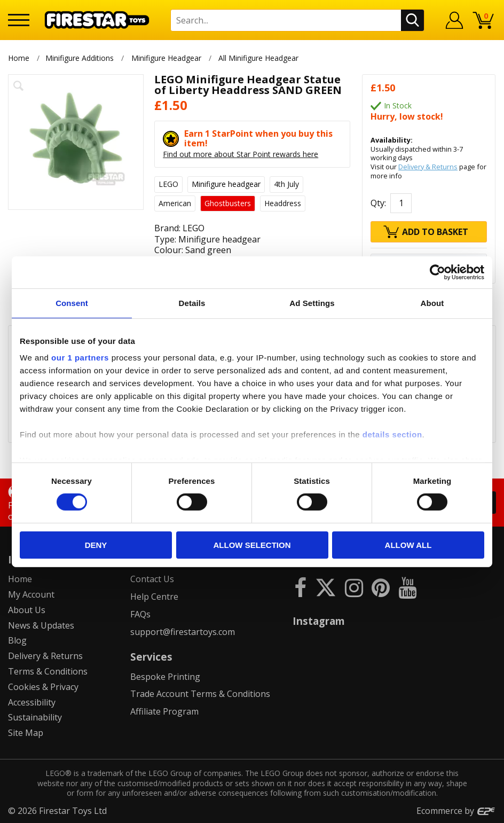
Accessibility (32, 702)
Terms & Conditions (48, 671)
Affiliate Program (164, 711)
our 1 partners (80, 358)
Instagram (319, 621)
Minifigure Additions (80, 58)
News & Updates (41, 625)
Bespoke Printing (165, 677)
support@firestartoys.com (183, 632)
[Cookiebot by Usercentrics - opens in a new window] (438, 272)
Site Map (26, 733)
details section (392, 434)
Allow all (408, 545)
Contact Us (152, 579)
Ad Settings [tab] (312, 303)
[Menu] (19, 20)
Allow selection (252, 545)
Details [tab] (192, 303)
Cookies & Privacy (43, 687)
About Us (27, 610)
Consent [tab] (72, 303)
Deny (96, 545)
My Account (31, 594)
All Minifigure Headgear (259, 58)
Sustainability (35, 717)
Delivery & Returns (428, 167)
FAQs (140, 614)
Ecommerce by (456, 811)
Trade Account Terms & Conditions (200, 694)
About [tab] (432, 303)
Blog (17, 640)
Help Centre (154, 597)
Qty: (378, 203)
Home (19, 58)
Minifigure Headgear (166, 58)
